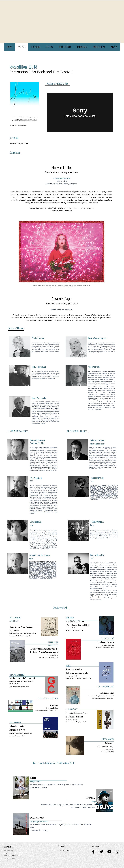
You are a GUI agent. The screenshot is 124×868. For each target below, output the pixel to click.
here (28, 144)
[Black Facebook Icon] (93, 852)
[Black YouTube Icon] (109, 852)
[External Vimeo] (80, 112)
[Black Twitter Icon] (101, 852)
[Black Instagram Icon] (117, 852)
